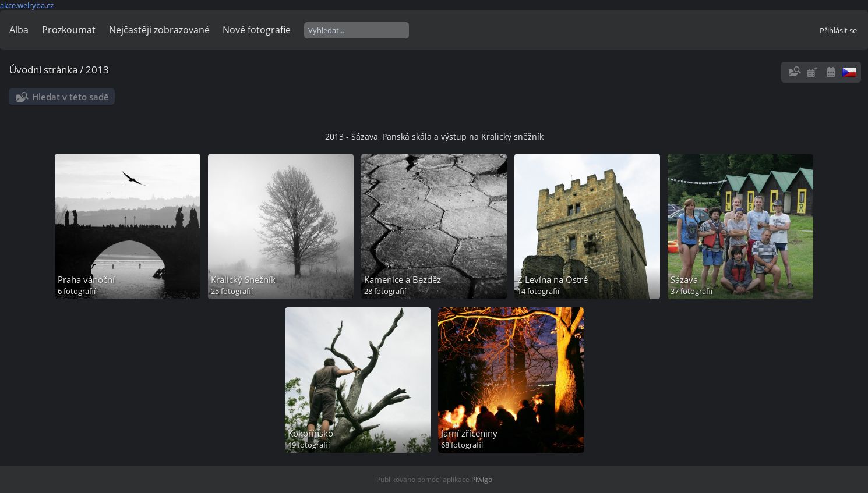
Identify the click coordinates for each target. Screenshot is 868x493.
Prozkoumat (69, 30)
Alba (19, 30)
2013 (97, 70)
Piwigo (482, 479)
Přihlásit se (838, 30)
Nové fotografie (257, 30)
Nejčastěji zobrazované (159, 30)
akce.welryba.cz (27, 5)
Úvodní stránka (43, 70)
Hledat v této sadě (70, 97)
